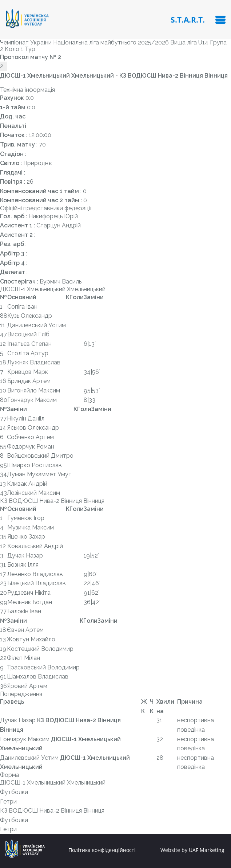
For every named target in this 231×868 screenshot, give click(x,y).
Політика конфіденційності (102, 850)
